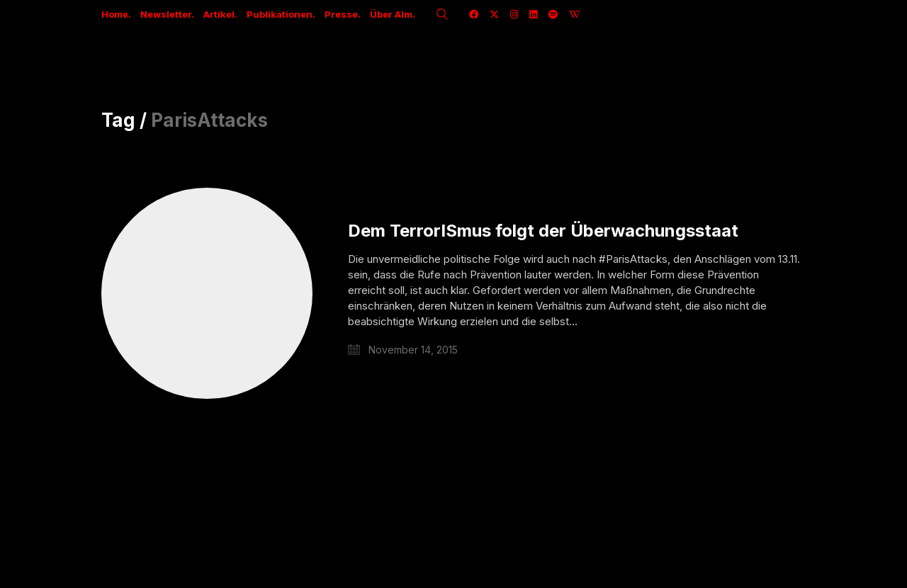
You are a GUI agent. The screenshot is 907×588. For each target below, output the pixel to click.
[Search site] (442, 16)
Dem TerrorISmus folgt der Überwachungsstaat (543, 231)
